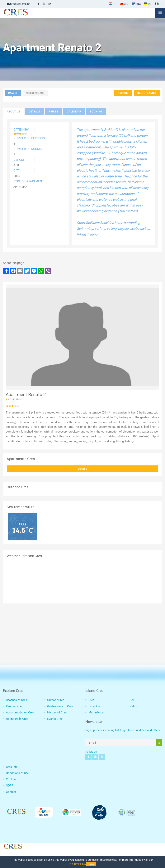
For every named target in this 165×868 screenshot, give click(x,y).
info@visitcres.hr (18, 4)
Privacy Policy (77, 864)
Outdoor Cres (56, 700)
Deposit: (20, 160)
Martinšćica (96, 712)
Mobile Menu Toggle (160, 13)
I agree (91, 864)
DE (148, 4)
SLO (124, 4)
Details (83, 469)
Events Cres (55, 719)
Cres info (12, 767)
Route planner (147, 93)
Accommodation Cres (20, 712)
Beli (132, 700)
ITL (158, 4)
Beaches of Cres (16, 700)
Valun (133, 706)
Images (13, 93)
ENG (136, 4)
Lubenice (94, 706)
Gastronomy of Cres (60, 706)
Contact (11, 792)
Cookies (11, 779)
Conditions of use (17, 773)
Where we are (35, 93)
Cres (91, 700)
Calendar (74, 112)
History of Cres (57, 712)
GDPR (10, 786)
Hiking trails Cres (17, 719)
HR (113, 4)
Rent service (14, 706)
